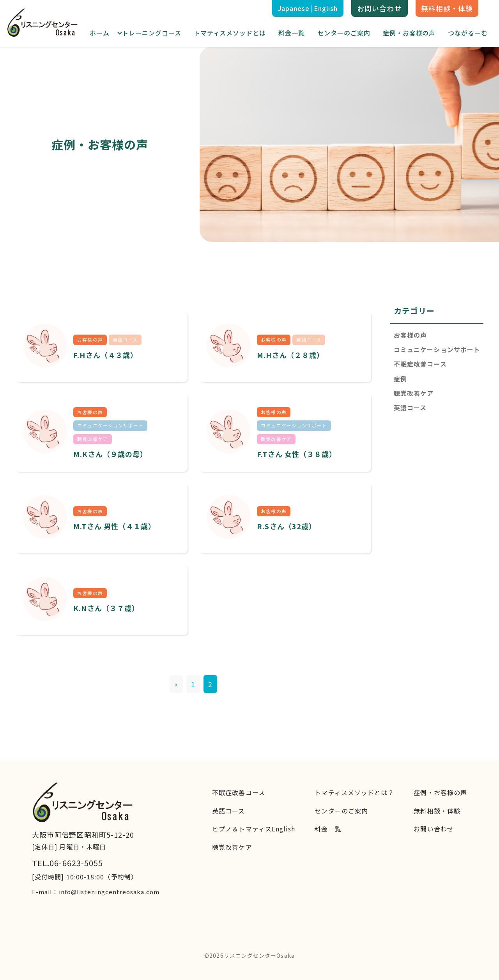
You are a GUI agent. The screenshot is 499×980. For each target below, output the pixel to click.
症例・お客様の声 (409, 33)
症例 (400, 379)
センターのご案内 (344, 33)
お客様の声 (410, 335)
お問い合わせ (379, 8)
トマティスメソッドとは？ (354, 792)
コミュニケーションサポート (437, 349)
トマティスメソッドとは (230, 33)
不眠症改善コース (420, 364)
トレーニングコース (152, 33)
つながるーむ (468, 33)
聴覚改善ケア (414, 393)
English (326, 8)
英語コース (410, 408)
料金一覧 (292, 33)
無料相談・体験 (447, 8)
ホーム (100, 33)
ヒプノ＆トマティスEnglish (254, 829)
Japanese (294, 8)
